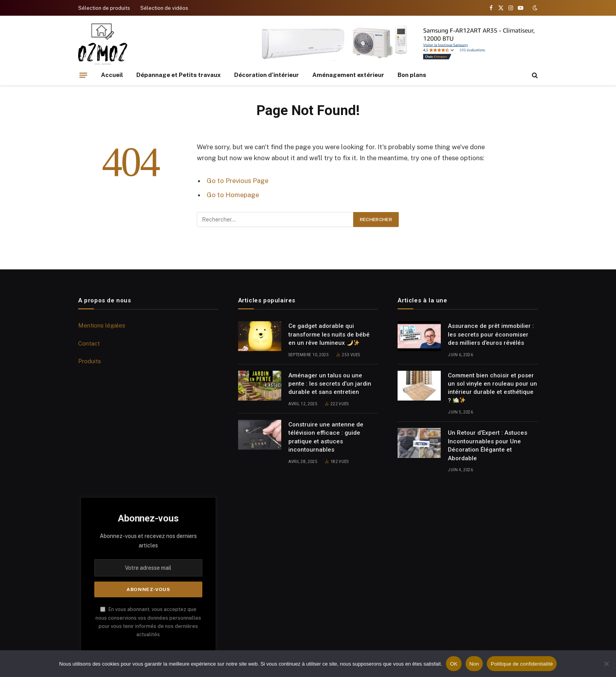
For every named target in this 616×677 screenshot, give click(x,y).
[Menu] (83, 75)
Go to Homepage (233, 195)
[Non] (606, 664)
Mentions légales (102, 325)
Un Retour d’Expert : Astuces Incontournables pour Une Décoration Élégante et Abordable (488, 445)
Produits (90, 361)
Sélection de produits (104, 8)
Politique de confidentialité (522, 664)
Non (474, 664)
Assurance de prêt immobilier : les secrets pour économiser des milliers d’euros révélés (491, 334)
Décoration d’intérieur (267, 75)
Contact (89, 343)
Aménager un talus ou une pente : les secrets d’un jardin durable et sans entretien (330, 384)
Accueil (112, 75)
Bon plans (412, 75)
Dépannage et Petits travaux (179, 75)
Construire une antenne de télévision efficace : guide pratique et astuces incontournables (326, 437)
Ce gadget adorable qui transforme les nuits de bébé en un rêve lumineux (329, 334)
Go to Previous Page (237, 181)
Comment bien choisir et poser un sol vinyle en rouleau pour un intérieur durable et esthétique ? (492, 388)
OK (454, 664)
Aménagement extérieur (348, 75)
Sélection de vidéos (164, 8)
